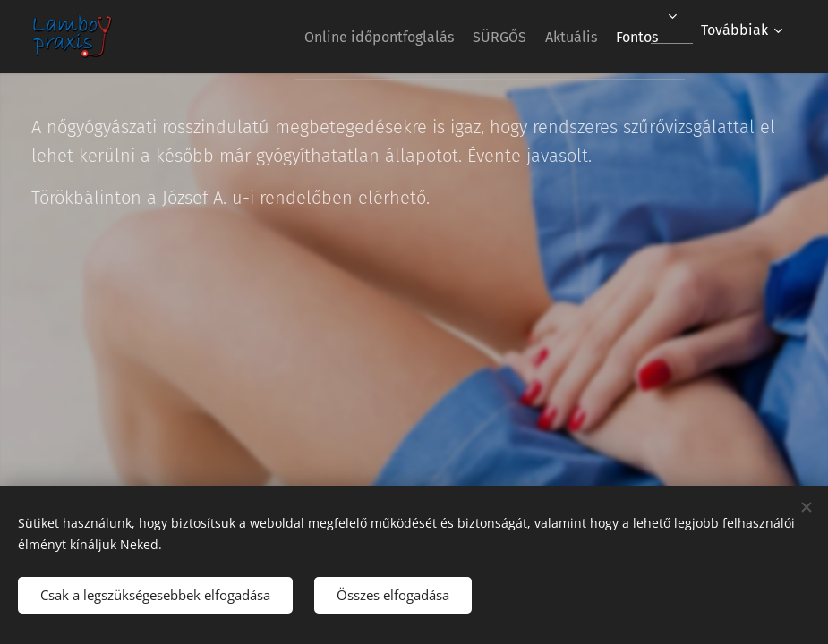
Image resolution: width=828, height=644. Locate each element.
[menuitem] (337, 37)
